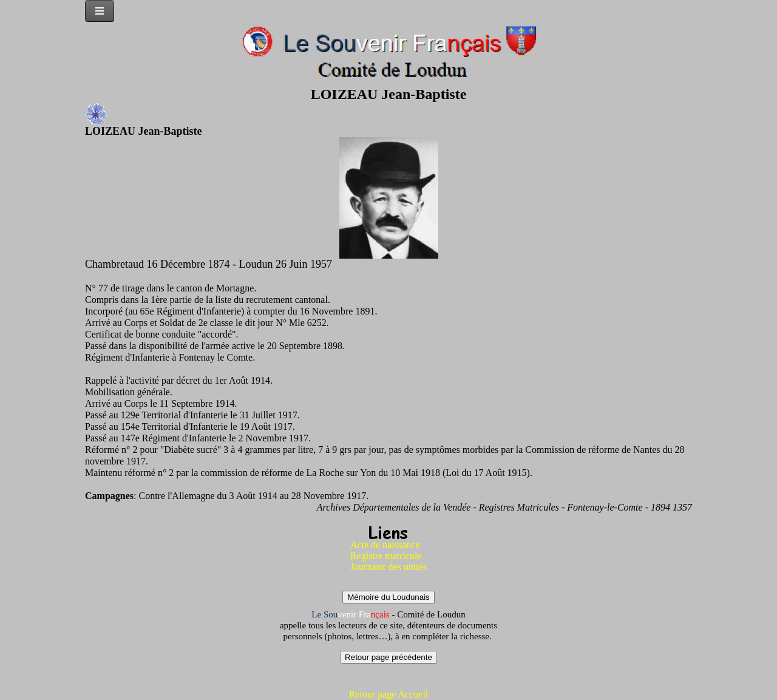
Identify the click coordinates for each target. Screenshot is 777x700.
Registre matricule (386, 556)
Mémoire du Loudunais (388, 597)
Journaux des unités (388, 567)
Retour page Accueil (389, 694)
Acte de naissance (385, 545)
